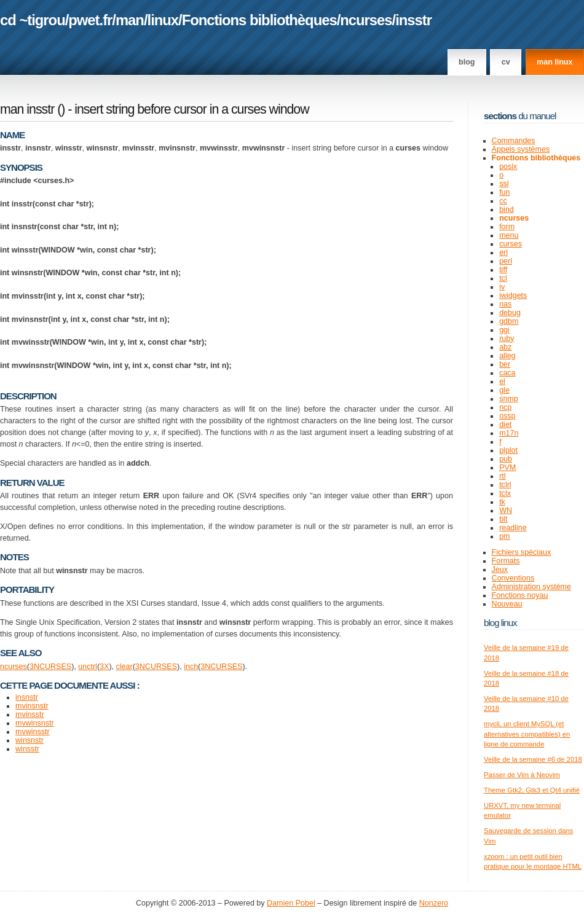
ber (505, 364)
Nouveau (507, 604)
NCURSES (53, 667)
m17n (509, 433)
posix (508, 166)
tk (502, 502)
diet (505, 425)
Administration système (531, 587)
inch (191, 667)
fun (504, 192)
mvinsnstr (32, 706)
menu (509, 235)
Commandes (514, 141)
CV (506, 62)
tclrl (505, 485)
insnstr (27, 697)
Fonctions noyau (520, 595)
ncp (505, 407)
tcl (503, 278)
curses (511, 244)
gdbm (509, 321)
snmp (509, 399)
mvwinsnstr (35, 723)
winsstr (27, 749)
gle (504, 390)
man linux (554, 62)
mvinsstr (30, 715)
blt (503, 519)
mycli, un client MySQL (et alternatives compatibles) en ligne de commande (527, 734)
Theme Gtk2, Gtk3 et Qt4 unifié (532, 790)
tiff (503, 270)
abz (505, 347)
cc (503, 201)
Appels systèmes (521, 149)
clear (124, 667)
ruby (507, 339)
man (130, 20)
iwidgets (513, 296)
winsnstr (30, 740)
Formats (506, 561)
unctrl (88, 667)
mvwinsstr (33, 732)
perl (506, 261)
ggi (504, 330)
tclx (505, 493)
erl (503, 253)
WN (506, 511)
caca (507, 373)
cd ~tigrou (33, 20)
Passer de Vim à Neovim (522, 775)
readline (513, 528)
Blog (467, 62)
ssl (504, 184)
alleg (507, 356)
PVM (507, 468)
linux (163, 20)
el (502, 382)
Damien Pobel (291, 903)
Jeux (500, 570)
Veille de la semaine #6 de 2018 (533, 759)
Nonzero (434, 903)
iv (502, 287)
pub (506, 459)
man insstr (27, 109)
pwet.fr (90, 20)
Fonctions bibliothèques (259, 20)
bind (507, 209)
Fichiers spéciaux (522, 552)
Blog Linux (500, 623)
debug (510, 313)
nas (505, 304)
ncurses (366, 20)
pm (504, 536)
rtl (502, 476)
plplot (508, 450)
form (507, 227)
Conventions (513, 578)
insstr (413, 20)
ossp (507, 416)
